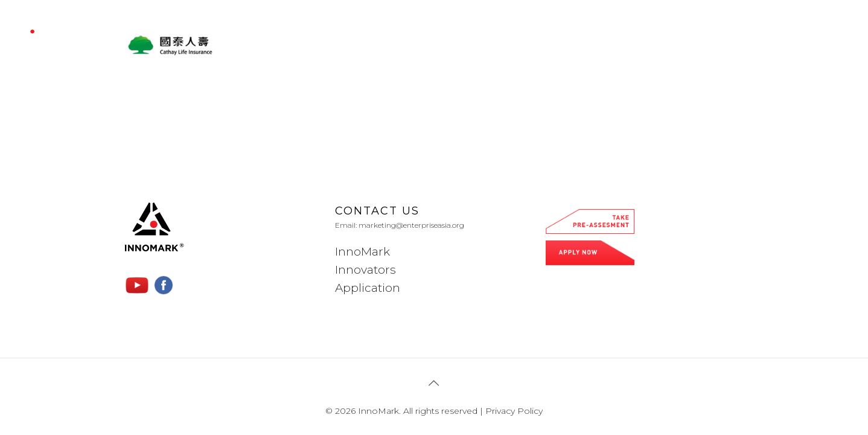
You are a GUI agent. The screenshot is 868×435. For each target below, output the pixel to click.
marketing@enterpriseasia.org (411, 225)
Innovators (365, 270)
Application (368, 288)
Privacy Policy (514, 411)
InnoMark (362, 252)
